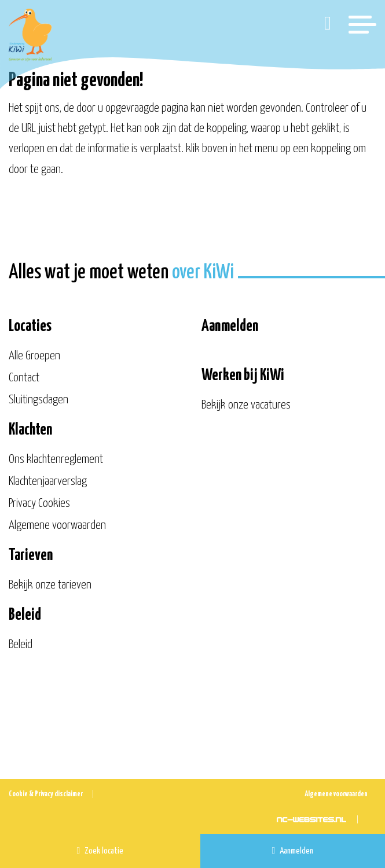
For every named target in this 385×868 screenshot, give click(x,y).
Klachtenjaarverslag (48, 481)
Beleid (21, 645)
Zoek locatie (100, 851)
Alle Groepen (34, 356)
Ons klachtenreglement (56, 459)
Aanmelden (293, 851)
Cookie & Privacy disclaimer (46, 794)
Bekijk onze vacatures (246, 405)
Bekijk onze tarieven (50, 585)
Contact (24, 378)
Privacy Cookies (39, 503)
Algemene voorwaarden (57, 525)
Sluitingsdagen (38, 400)
